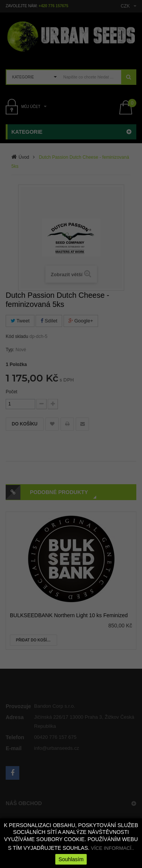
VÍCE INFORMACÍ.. (112, 848)
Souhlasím (71, 859)
